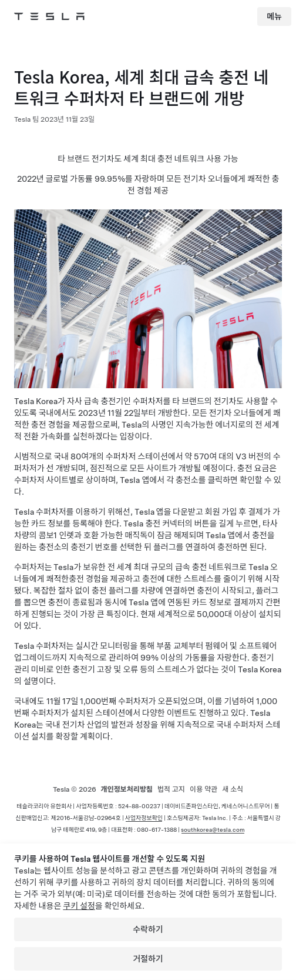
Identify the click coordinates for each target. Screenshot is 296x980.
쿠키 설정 (79, 906)
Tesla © (75, 789)
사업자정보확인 (144, 818)
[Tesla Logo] (49, 16)
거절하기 (148, 959)
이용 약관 (203, 789)
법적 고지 (171, 789)
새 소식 (233, 789)
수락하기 (148, 929)
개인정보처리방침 (127, 789)
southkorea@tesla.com (213, 829)
